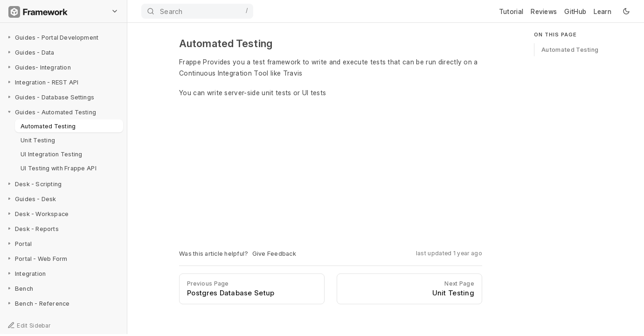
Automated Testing (48, 126)
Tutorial (511, 11)
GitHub (575, 11)
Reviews (544, 11)
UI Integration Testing (52, 154)
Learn (602, 11)
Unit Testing (38, 140)
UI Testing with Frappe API (59, 168)
